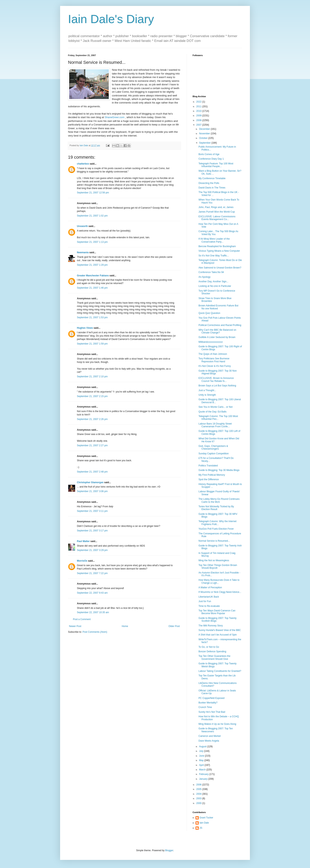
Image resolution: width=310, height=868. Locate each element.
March (203, 770)
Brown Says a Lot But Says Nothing (217, 386)
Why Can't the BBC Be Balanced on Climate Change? (217, 331)
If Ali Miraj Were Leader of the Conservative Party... (214, 240)
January (204, 779)
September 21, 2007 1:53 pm (92, 317)
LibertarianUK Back (209, 597)
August (203, 747)
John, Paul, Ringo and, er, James (216, 207)
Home (125, 626)
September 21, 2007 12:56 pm (93, 193)
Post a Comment (82, 619)
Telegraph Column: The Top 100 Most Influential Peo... (218, 418)
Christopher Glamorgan (90, 482)
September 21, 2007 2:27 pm (92, 445)
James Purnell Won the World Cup (217, 212)
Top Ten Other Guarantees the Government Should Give (214, 657)
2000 (199, 803)
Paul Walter (83, 541)
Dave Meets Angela (209, 741)
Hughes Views (85, 328)
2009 (199, 116)
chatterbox (83, 164)
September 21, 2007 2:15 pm (92, 396)
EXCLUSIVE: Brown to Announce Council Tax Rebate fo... (216, 379)
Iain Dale (204, 823)
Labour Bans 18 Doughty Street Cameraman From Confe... (215, 425)
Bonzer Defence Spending (212, 651)
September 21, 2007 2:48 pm (92, 472)
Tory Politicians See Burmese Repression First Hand (214, 360)
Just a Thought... (207, 390)
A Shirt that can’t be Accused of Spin (218, 635)
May (202, 760)
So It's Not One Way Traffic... (214, 256)
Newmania (83, 252)
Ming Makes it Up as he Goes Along (217, 724)
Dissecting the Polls (209, 183)
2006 (199, 785)
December (205, 129)
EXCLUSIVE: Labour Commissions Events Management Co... (217, 218)
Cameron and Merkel (210, 736)
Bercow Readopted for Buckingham (217, 246)
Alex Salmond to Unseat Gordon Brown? (220, 268)
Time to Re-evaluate (209, 606)
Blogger (169, 850)
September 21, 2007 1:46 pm (92, 288)
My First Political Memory (212, 475)
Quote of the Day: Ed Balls (212, 412)
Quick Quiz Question (209, 313)
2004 (199, 794)
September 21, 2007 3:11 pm (92, 511)
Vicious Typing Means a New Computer (219, 251)
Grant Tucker (206, 818)
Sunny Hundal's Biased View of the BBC (220, 630)
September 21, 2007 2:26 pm (92, 419)
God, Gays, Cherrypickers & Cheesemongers (213, 447)
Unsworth (82, 226)
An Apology (205, 277)
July (202, 751)
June (202, 756)
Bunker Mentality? (208, 703)
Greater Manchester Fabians (93, 276)
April (202, 765)
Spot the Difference (209, 479)
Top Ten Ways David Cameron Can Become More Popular (217, 612)
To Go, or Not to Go (209, 647)
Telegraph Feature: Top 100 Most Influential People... (216, 165)
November (205, 134)
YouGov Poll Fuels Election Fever (216, 529)
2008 (199, 120)
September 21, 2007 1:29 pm (92, 265)
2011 (199, 106)
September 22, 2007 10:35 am (93, 612)
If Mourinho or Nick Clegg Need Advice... (220, 592)
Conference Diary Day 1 (211, 159)
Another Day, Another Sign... (213, 281)
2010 (199, 111)
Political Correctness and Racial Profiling (220, 325)
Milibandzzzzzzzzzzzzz (211, 342)
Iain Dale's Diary (111, 19)
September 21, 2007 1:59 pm (92, 344)
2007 (199, 125)
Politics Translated (208, 466)
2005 (199, 789)
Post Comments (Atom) (95, 632)
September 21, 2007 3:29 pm (92, 550)
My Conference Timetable (212, 178)
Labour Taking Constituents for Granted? (220, 671)
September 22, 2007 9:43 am (92, 593)
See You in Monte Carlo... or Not (215, 407)
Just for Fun (205, 601)
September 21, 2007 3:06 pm (92, 491)
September (205, 143)
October (204, 138)
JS (201, 828)
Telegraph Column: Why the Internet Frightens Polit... (217, 523)
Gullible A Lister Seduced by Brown (217, 337)
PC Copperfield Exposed (211, 698)
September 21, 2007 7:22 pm (92, 573)
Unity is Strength (207, 395)
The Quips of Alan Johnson (213, 354)
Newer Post (75, 626)
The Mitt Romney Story (211, 626)
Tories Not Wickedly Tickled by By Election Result (216, 508)
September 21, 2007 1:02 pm (92, 216)
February (204, 774)
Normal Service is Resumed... (214, 541)
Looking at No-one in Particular (215, 286)
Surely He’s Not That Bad (212, 712)
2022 (199, 102)
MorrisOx (82, 561)
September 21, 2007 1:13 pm (92, 242)
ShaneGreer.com (114, 117)
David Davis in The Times (212, 188)
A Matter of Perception (210, 587)
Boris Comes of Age (209, 154)
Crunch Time (205, 707)
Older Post (174, 626)
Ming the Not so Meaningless (214, 560)
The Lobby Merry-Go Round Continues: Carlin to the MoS (219, 500)
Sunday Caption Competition (214, 454)
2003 (199, 798)
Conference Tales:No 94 (211, 272)
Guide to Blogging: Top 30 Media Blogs (219, 470)
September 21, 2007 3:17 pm (92, 531)
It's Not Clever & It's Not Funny (215, 366)
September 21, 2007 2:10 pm (92, 377)
